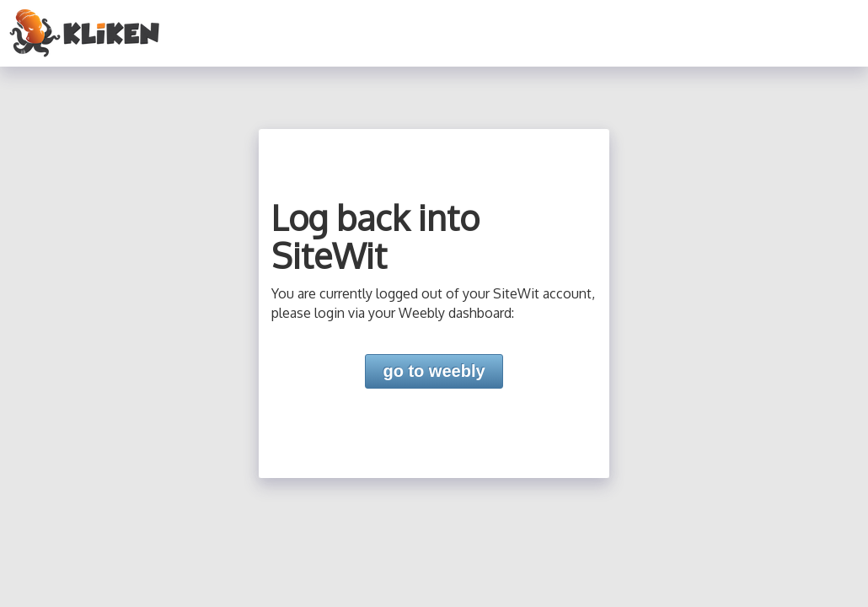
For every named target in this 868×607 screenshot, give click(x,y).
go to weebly (434, 371)
